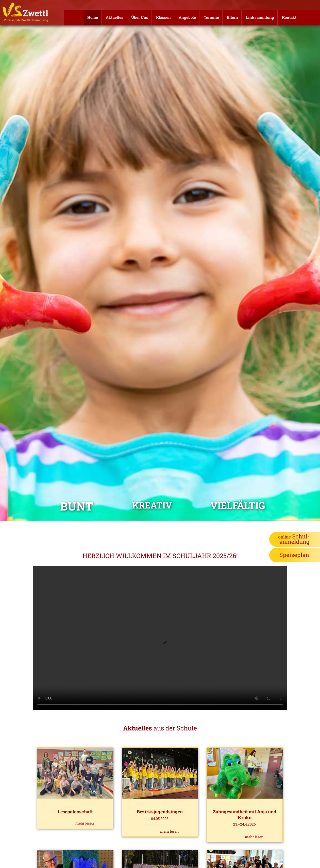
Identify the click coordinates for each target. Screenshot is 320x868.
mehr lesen (85, 823)
